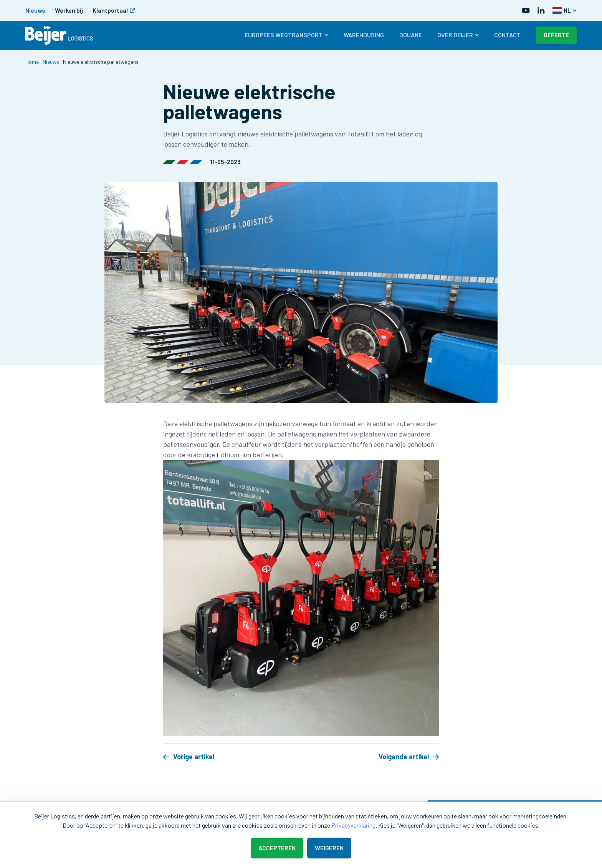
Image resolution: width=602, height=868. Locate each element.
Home (32, 62)
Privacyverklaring (353, 825)
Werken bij (69, 10)
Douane (411, 35)
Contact (507, 35)
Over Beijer (458, 35)
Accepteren (277, 848)
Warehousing (364, 35)
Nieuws (35, 10)
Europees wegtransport (286, 35)
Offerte (556, 35)
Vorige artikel (189, 757)
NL (565, 10)
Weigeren (329, 848)
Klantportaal (114, 10)
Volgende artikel (409, 757)
